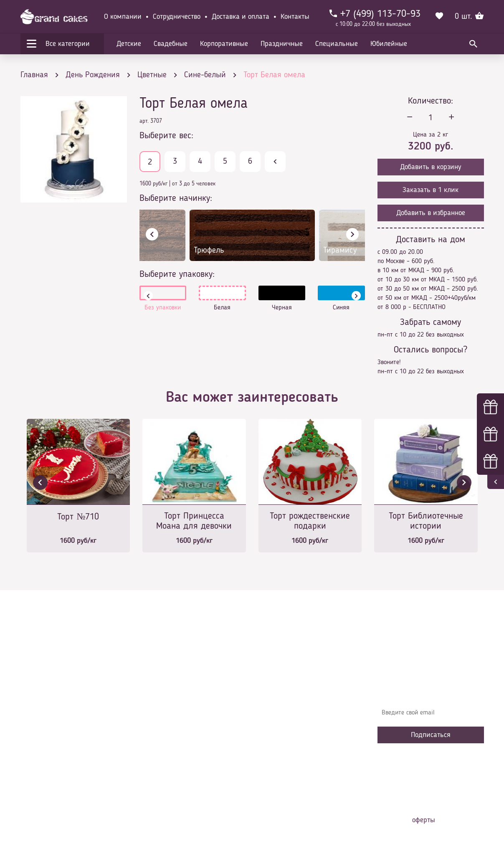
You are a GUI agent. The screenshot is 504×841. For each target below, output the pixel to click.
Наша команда (166, 770)
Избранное (160, 745)
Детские (129, 44)
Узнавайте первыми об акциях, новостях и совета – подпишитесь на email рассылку (428, 689)
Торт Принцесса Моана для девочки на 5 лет (194, 522)
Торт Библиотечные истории (426, 521)
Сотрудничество (177, 17)
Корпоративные (224, 44)
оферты (424, 820)
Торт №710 (78, 517)
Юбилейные (389, 44)
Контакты (295, 17)
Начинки (157, 732)
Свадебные (171, 44)
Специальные (337, 44)
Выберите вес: (166, 136)
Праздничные (282, 44)
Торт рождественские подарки (310, 521)
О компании (123, 17)
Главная (157, 682)
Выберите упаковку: (177, 274)
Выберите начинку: (176, 198)
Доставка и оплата (241, 17)
